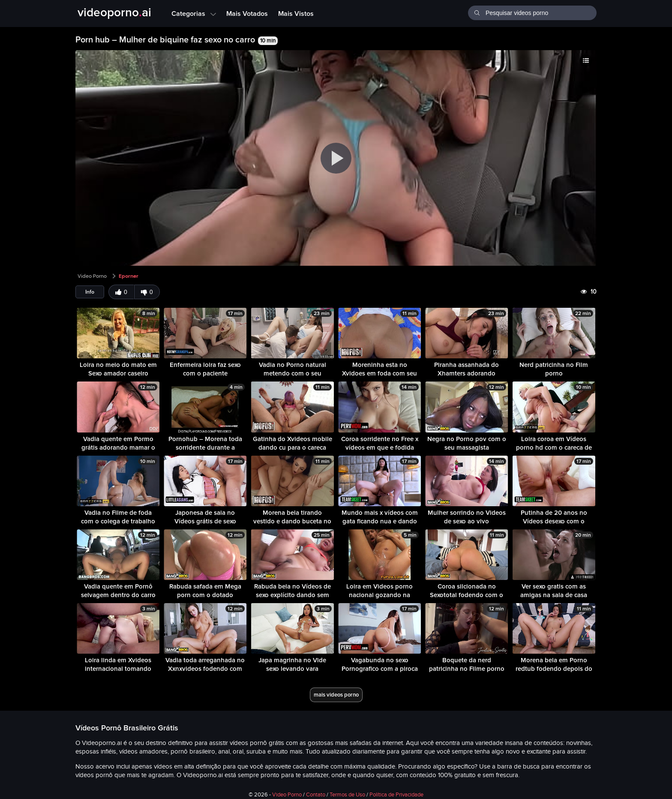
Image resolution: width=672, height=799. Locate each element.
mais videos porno (336, 695)
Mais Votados (247, 13)
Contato (316, 795)
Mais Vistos (296, 13)
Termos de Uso (347, 795)
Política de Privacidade (396, 795)
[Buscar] (477, 12)
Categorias (194, 13)
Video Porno (92, 276)
